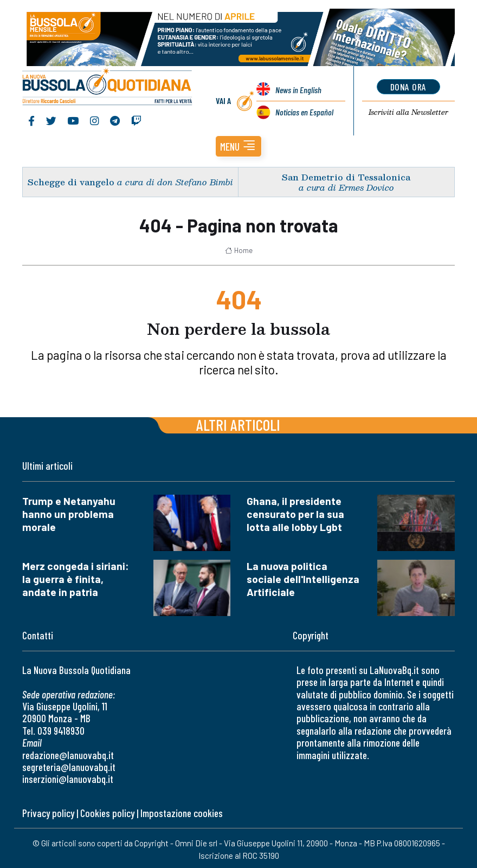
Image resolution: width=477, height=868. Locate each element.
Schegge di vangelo (71, 182)
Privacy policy (48, 813)
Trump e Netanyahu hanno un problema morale (69, 514)
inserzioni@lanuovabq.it (68, 779)
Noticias (304, 112)
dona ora (408, 87)
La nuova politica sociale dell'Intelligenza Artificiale (303, 579)
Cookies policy (107, 813)
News (298, 90)
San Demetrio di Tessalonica (346, 177)
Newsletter (408, 112)
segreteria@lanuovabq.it (69, 767)
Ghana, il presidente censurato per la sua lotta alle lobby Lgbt (295, 514)
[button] (238, 146)
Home (239, 250)
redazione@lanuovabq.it (68, 755)
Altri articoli (238, 425)
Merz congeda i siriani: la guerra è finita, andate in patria (76, 579)
